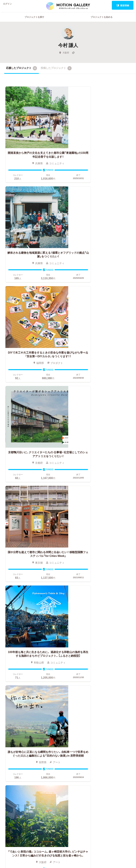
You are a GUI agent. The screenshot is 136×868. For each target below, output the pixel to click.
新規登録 (123, 5)
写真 (7, 684)
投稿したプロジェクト (56, 73)
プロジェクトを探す (34, 21)
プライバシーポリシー (119, 709)
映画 (7, 678)
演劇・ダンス (23, 700)
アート (21, 678)
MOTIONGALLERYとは (118, 677)
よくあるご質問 (115, 689)
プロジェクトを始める (102, 21)
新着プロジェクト (45, 687)
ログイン (9, 5)
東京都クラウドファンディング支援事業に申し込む (82, 720)
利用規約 (111, 704)
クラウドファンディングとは (82, 680)
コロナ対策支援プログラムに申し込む (82, 728)
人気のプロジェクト (45, 680)
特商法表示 (113, 714)
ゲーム (21, 689)
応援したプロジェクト (22, 73)
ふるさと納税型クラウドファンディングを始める (82, 713)
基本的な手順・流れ (78, 686)
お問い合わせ (114, 694)
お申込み (72, 673)
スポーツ (22, 714)
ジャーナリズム (11, 725)
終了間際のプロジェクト (45, 696)
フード (21, 719)
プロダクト (23, 694)
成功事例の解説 (76, 691)
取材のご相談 (114, 699)
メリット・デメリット (79, 696)
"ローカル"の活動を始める (82, 706)
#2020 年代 (113, 684)
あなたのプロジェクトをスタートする (68, 644)
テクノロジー (23, 708)
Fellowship (73, 701)
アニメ (8, 689)
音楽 (20, 684)
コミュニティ (11, 695)
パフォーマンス (11, 715)
